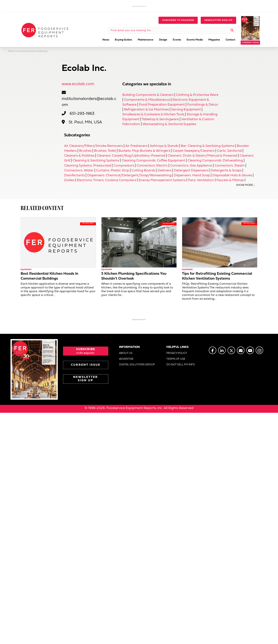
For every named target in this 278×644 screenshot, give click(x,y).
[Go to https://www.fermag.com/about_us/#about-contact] (241, 350)
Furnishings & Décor (203, 105)
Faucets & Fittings (230, 180)
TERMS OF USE (176, 359)
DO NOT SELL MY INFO (181, 365)
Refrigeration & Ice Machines (146, 110)
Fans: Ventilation (201, 180)
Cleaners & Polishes (79, 156)
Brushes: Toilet (105, 151)
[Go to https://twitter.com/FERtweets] (231, 350)
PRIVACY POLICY (177, 353)
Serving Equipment (186, 110)
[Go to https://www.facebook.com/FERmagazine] (213, 350)
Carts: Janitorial (229, 151)
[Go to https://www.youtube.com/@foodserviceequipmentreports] (250, 350)
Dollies (69, 180)
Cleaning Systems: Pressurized (88, 166)
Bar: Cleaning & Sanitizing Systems (207, 146)
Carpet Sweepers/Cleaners (194, 151)
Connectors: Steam (230, 166)
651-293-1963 (82, 114)
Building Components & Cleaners (148, 95)
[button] (178, 20)
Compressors (124, 166)
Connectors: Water (79, 171)
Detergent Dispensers (191, 171)
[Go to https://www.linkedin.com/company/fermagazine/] (222, 350)
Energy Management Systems (162, 180)
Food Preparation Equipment (162, 105)
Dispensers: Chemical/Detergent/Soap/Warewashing (129, 175)
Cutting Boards (143, 171)
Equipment (26, 270)
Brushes (85, 151)
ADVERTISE (126, 359)
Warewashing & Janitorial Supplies (169, 124)
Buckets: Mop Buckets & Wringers (144, 151)
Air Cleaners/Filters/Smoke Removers (94, 146)
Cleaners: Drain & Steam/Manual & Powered (202, 156)
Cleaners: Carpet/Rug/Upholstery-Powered (131, 156)
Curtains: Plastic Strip (113, 171)
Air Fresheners (136, 146)
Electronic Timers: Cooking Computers (107, 180)
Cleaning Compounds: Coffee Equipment (153, 161)
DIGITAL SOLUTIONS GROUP (137, 365)
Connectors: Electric (152, 166)
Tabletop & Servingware (160, 119)
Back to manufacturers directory (28, 51)
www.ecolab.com (78, 84)
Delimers (165, 171)
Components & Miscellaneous (147, 100)
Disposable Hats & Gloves (232, 175)
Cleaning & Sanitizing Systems (96, 161)
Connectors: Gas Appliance (191, 166)
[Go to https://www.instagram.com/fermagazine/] (259, 350)
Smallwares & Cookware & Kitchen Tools (153, 114)
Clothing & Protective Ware (197, 95)
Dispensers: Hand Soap (192, 175)
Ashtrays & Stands (164, 146)
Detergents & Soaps (226, 171)
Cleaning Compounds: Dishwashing (215, 161)
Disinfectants (74, 175)
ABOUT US (126, 353)
